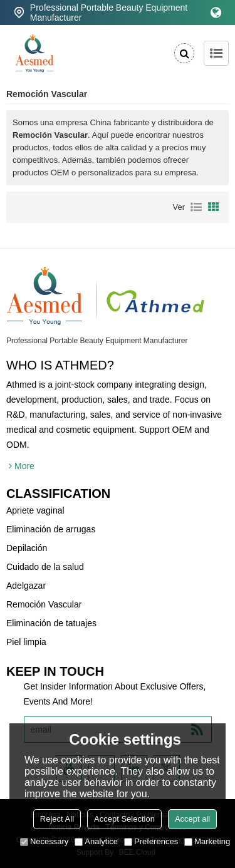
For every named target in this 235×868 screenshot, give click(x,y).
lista (196, 207)
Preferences (151, 841)
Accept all (192, 819)
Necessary (44, 841)
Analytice (96, 841)
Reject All (57, 819)
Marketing (207, 841)
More (24, 466)
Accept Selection (124, 819)
